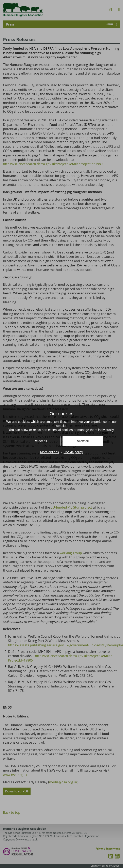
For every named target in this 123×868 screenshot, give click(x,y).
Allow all (83, 441)
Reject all (40, 441)
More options (49, 452)
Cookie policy (73, 452)
